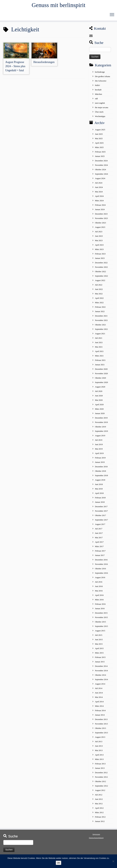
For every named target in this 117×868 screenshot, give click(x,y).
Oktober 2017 (100, 517)
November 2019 (101, 424)
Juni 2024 (99, 189)
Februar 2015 (100, 659)
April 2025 (99, 144)
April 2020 (99, 406)
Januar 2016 (100, 610)
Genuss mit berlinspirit (59, 5)
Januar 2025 (100, 158)
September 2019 (101, 433)
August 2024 (100, 180)
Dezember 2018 (101, 468)
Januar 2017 (100, 557)
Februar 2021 (100, 362)
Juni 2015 (99, 641)
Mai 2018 (99, 490)
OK (58, 863)
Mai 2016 (99, 592)
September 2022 (101, 277)
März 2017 (99, 548)
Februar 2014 (100, 712)
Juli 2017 (99, 530)
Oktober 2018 (100, 473)
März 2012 (99, 814)
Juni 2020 (99, 397)
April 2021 (99, 353)
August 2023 (100, 229)
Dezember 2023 (101, 215)
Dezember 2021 (101, 317)
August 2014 (100, 685)
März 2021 (99, 357)
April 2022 (99, 300)
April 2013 (99, 756)
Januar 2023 (100, 260)
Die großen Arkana (102, 78)
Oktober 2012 (100, 783)
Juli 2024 (99, 184)
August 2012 (100, 792)
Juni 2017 (99, 535)
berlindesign (100, 73)
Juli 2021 (99, 340)
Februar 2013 (100, 765)
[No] (113, 861)
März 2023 (99, 251)
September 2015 (101, 628)
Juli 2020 (99, 393)
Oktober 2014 (100, 676)
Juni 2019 (99, 446)
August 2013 (100, 739)
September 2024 (101, 175)
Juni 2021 (99, 344)
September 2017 (101, 521)
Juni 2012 (99, 801)
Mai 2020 (99, 402)
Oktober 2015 (100, 623)
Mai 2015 (99, 645)
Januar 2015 (100, 663)
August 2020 (100, 388)
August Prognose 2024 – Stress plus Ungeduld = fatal (15, 68)
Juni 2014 (99, 694)
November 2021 (101, 322)
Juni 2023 (99, 238)
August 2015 (100, 632)
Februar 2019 (100, 459)
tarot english (100, 105)
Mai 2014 (99, 699)
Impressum (96, 836)
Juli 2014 (99, 690)
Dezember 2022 (101, 264)
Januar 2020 (100, 415)
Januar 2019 (100, 464)
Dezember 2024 (101, 162)
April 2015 (99, 650)
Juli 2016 (99, 583)
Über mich (99, 113)
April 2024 (99, 198)
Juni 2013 (99, 747)
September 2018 (101, 477)
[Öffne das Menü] (112, 15)
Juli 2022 (99, 286)
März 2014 (99, 708)
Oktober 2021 (100, 326)
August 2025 (100, 131)
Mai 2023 (99, 242)
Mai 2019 (99, 450)
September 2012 (101, 787)
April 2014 (99, 703)
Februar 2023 (100, 255)
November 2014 (101, 672)
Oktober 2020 (100, 379)
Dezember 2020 (101, 371)
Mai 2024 (99, 193)
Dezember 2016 (101, 561)
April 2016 (99, 597)
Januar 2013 (100, 770)
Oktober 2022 (100, 273)
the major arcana (102, 109)
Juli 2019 (99, 441)
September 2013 (101, 734)
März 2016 (99, 601)
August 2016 (100, 579)
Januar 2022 (100, 313)
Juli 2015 (99, 637)
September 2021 (101, 331)
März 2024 (99, 202)
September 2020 (101, 384)
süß (96, 100)
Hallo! (97, 87)
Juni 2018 (99, 486)
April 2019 (99, 455)
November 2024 (101, 167)
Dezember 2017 (101, 508)
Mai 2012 (99, 805)
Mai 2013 (99, 752)
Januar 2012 (100, 823)
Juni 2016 (99, 588)
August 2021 (100, 335)
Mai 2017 (99, 539)
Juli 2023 (99, 233)
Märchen (98, 96)
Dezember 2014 (101, 668)
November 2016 (101, 566)
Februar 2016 (100, 606)
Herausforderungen (44, 64)
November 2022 (101, 269)
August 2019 (100, 437)
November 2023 (101, 220)
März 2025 (99, 149)
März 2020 (99, 410)
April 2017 (99, 543)
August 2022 (100, 282)
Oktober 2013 (100, 730)
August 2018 (100, 481)
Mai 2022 (99, 295)
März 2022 (99, 304)
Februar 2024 (100, 206)
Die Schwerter (101, 82)
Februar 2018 (100, 499)
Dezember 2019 (101, 419)
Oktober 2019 (100, 428)
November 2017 (101, 512)
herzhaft (98, 91)
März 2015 (99, 654)
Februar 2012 (100, 818)
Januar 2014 (100, 716)
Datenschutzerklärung (96, 839)
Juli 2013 (99, 743)
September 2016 (101, 575)
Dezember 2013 (101, 721)
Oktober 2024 (100, 171)
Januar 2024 (100, 211)
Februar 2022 (100, 308)
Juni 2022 (99, 291)
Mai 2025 (99, 140)
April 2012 (99, 810)
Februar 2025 (100, 153)
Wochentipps (100, 118)
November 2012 (101, 778)
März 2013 (99, 761)
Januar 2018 (100, 504)
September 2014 (101, 681)
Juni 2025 (99, 136)
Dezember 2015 (101, 614)
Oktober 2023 (100, 224)
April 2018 (99, 495)
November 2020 (101, 375)
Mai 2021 (99, 348)
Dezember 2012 (101, 774)
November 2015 (101, 619)
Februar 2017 (100, 552)
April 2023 (99, 246)
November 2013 (101, 725)
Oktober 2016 (100, 570)
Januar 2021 (100, 366)
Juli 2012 (99, 796)
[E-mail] (92, 37)
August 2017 (100, 526)
